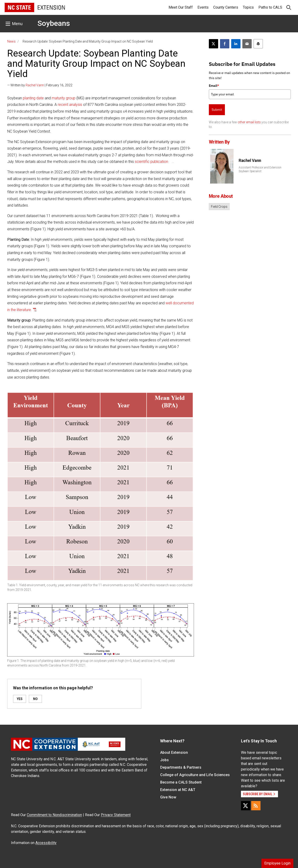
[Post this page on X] (213, 44)
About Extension (174, 752)
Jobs (164, 760)
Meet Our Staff (181, 7)
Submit (217, 110)
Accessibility (46, 843)
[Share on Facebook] (225, 44)
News (11, 41)
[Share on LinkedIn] (236, 44)
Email (214, 86)
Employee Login (277, 863)
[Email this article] (247, 44)
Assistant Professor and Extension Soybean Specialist (260, 169)
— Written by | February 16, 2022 (40, 85)
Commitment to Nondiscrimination (54, 815)
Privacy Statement (116, 815)
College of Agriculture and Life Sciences (195, 775)
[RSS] (256, 806)
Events (203, 7)
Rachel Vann (35, 85)
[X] (246, 806)
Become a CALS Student (181, 782)
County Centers (226, 7)
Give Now (168, 797)
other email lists (249, 122)
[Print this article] (258, 44)
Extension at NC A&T (178, 790)
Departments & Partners (181, 767)
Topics (248, 7)
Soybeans (54, 23)
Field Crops (219, 207)
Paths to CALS (270, 7)
